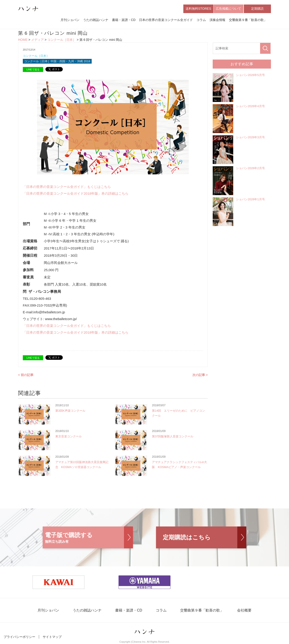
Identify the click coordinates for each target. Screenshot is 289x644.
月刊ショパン (70, 20)
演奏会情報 (217, 20)
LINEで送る (33, 69)
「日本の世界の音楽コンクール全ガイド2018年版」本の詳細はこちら (76, 193)
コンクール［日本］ (62, 40)
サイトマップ (52, 637)
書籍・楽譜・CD (124, 20)
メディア (37, 40)
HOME (23, 40)
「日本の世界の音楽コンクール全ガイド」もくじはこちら (67, 187)
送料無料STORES (198, 9)
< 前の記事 (26, 375)
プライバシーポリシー (19, 637)
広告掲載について (228, 9)
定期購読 (257, 9)
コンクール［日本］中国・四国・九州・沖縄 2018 (57, 61)
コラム (201, 20)
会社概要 (244, 610)
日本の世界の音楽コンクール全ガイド (166, 20)
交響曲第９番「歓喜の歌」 (248, 20)
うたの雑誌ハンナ (96, 20)
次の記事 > (200, 375)
